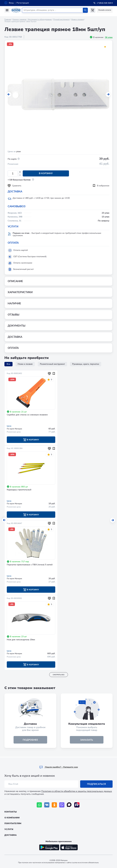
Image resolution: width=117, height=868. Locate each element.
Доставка (11, 835)
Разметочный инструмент (52, 364)
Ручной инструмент (61, 19)
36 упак (109, 37)
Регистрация (23, 3)
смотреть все (59, 675)
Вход (11, 3)
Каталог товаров (19, 19)
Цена (9, 426)
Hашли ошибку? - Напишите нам (59, 767)
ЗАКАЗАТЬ (87, 740)
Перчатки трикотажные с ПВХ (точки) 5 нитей (30, 565)
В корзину (45, 173)
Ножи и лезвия (77, 19)
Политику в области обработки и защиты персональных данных (77, 791)
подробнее (30, 740)
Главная (8, 19)
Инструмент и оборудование (40, 19)
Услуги (9, 829)
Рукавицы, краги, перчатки (86, 364)
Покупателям (13, 823)
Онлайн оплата (105, 10)
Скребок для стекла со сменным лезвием (27, 415)
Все (8, 364)
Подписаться (96, 784)
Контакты (11, 812)
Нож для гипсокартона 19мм (21, 640)
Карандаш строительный (19, 490)
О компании (12, 818)
